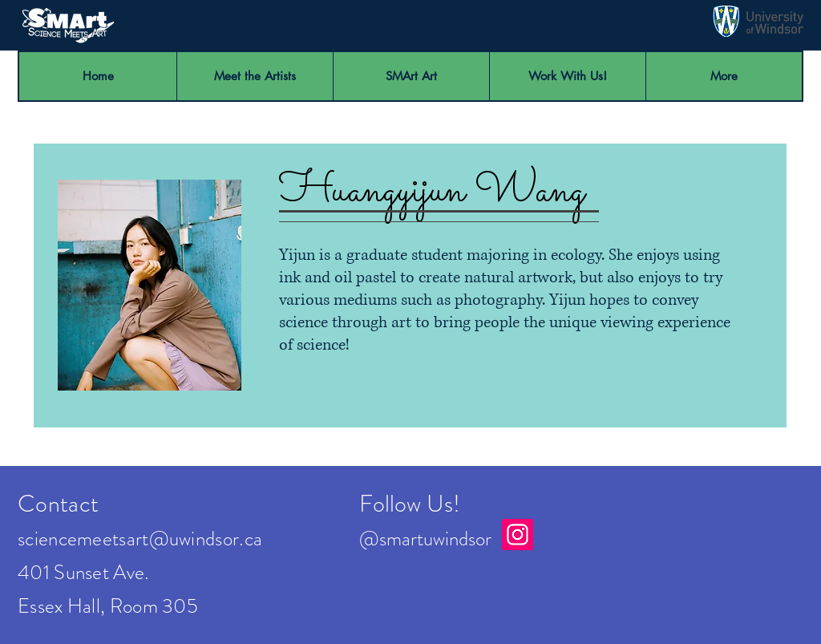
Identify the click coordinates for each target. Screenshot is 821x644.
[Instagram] (518, 535)
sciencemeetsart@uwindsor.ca (140, 539)
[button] (567, 76)
